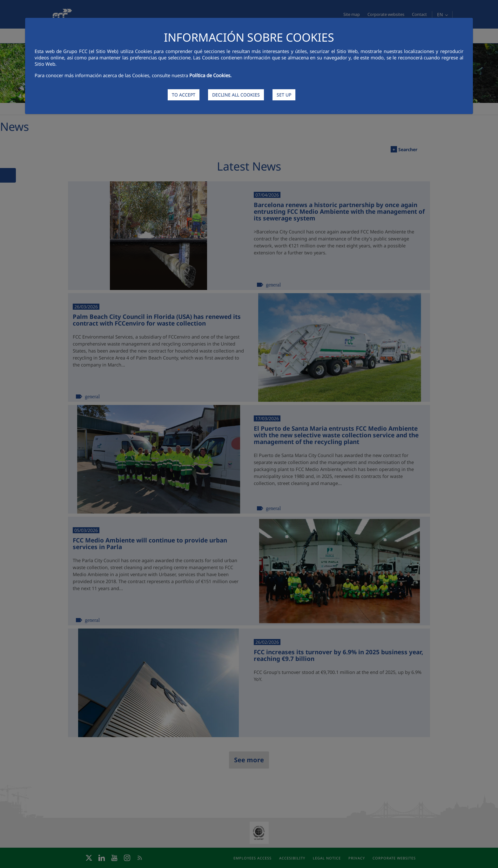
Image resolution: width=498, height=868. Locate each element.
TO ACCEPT (184, 95)
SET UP (284, 95)
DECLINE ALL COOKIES (236, 95)
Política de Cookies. (210, 75)
